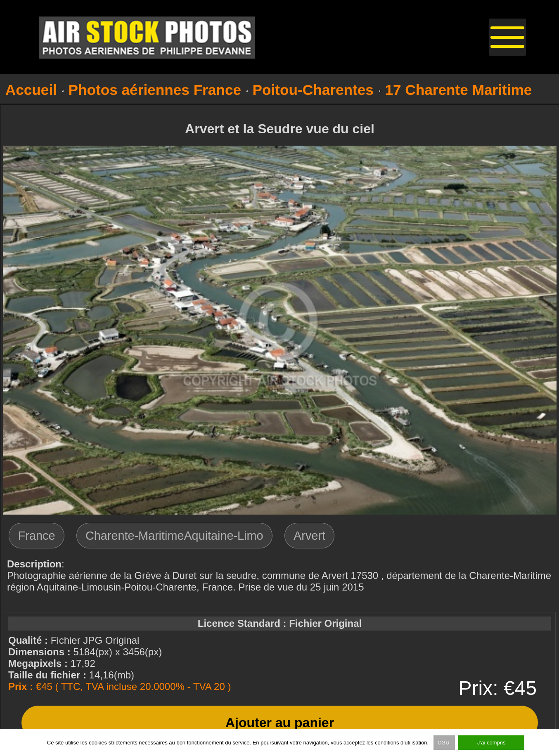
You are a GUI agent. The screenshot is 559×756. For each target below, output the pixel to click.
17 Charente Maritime (458, 90)
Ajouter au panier (280, 723)
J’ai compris (491, 743)
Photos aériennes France (155, 90)
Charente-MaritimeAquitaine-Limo (174, 536)
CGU (444, 743)
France (37, 536)
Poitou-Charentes (313, 90)
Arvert (309, 536)
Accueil (31, 90)
